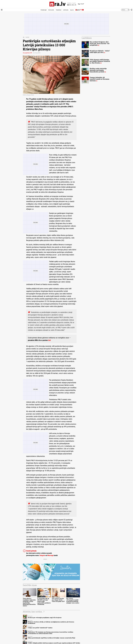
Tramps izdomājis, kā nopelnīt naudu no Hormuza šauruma (99, 79)
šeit (49, 340)
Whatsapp (50, 555)
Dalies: (45, 559)
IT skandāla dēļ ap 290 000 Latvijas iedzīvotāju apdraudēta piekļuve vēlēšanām (44, 601)
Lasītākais (87, 38)
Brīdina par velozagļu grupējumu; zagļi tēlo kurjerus (45, 618)
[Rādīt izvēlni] (2, 10)
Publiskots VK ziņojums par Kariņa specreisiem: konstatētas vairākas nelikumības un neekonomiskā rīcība (51, 633)
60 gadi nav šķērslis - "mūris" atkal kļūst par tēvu (100, 52)
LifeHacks (66, 10)
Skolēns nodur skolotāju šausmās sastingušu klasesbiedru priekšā (98, 70)
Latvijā (27, 37)
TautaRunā (59, 10)
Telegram (42, 555)
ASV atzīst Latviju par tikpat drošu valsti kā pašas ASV (58, 600)
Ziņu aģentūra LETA (27, 53)
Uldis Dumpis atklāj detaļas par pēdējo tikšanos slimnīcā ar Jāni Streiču (100, 61)
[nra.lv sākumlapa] (58, 4)
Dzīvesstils (51, 10)
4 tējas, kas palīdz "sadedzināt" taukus (40, 628)
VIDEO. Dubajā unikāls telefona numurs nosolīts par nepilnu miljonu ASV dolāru (54, 643)
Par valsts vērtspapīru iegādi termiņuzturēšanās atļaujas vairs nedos (73, 601)
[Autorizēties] (131, 10)
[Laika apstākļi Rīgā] (81, 4)
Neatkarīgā (44, 10)
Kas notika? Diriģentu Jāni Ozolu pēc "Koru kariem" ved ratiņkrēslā (99, 43)
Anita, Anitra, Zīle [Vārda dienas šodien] (72, 5)
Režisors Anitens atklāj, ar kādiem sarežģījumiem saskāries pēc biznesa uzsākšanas (51, 623)
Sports (72, 10)
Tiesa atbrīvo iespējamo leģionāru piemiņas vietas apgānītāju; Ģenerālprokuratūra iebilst (29, 602)
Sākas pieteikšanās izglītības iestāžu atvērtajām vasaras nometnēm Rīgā (51, 638)
